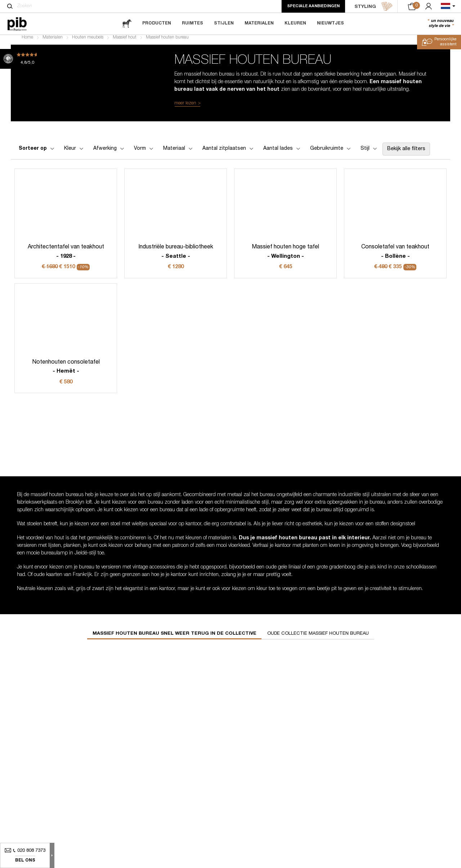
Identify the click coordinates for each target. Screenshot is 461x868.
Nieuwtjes (330, 23)
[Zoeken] (10, 6)
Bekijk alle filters (406, 153)
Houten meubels (88, 42)
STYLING (374, 6)
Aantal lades (282, 153)
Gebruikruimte (331, 153)
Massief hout (125, 42)
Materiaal (178, 153)
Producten (157, 23)
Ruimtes (193, 23)
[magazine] (127, 24)
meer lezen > (187, 108)
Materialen (259, 23)
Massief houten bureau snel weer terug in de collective (174, 638)
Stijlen (224, 23)
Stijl (369, 153)
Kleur (74, 153)
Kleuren (295, 23)
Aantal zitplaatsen (229, 153)
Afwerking (109, 153)
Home (27, 42)
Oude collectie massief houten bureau (318, 638)
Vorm (144, 153)
